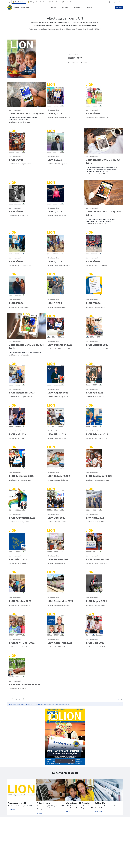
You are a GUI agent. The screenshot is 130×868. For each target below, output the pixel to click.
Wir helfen (65, 8)
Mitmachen (77, 8)
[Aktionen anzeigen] (121, 699)
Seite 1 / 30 (59, 761)
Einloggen (113, 2)
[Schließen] (120, 705)
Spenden (119, 8)
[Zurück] (9, 699)
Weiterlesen (12, 809)
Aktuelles (89, 8)
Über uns (54, 8)
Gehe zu (39, 813)
